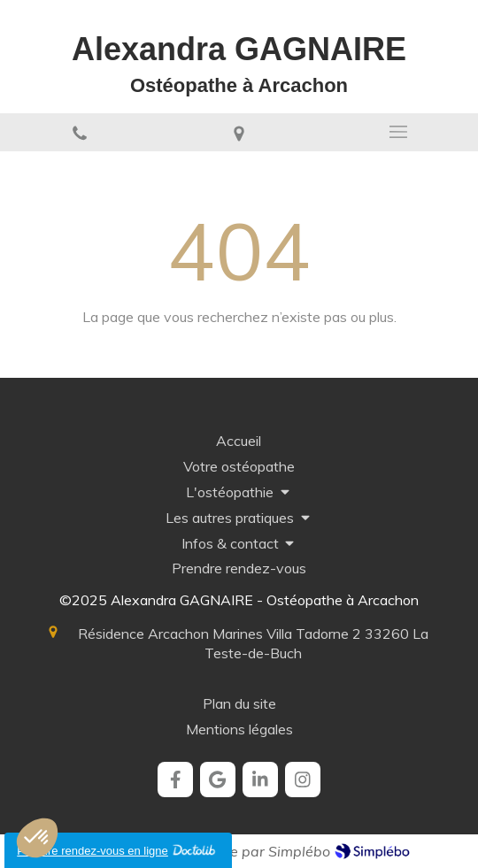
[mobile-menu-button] (398, 132)
